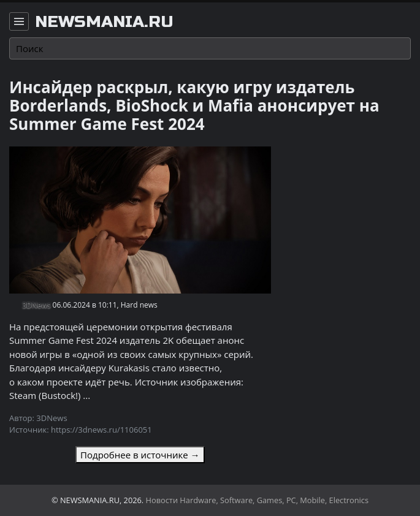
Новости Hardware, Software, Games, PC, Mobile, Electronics (258, 500)
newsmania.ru (104, 22)
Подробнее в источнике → (140, 455)
